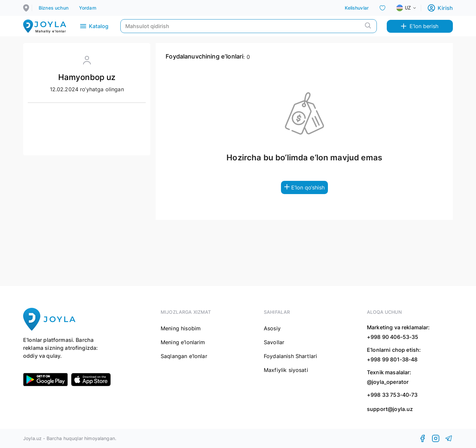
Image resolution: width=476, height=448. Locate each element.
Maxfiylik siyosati (286, 370)
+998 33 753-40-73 (392, 395)
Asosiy (272, 328)
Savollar (274, 342)
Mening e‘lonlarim (183, 342)
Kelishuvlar (357, 8)
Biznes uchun (54, 8)
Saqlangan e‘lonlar (184, 356)
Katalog (94, 26)
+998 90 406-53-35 (393, 337)
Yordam (88, 8)
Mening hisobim (181, 328)
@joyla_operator (388, 382)
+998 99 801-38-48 (392, 359)
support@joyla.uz (390, 409)
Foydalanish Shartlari (290, 356)
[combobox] (412, 8)
